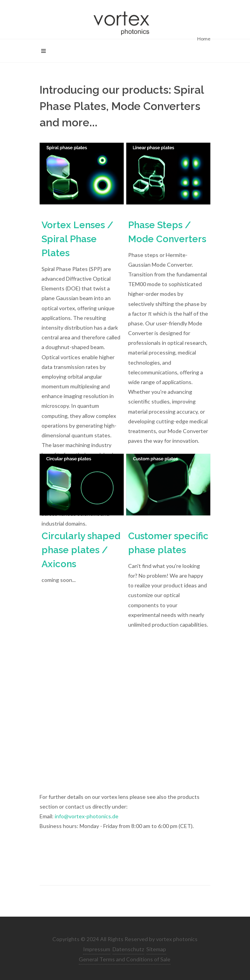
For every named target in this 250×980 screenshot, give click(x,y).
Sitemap (156, 949)
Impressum (97, 949)
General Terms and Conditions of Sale (125, 959)
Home (204, 39)
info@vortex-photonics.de (87, 816)
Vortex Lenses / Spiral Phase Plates (77, 239)
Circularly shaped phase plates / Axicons (81, 550)
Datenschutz (128, 949)
